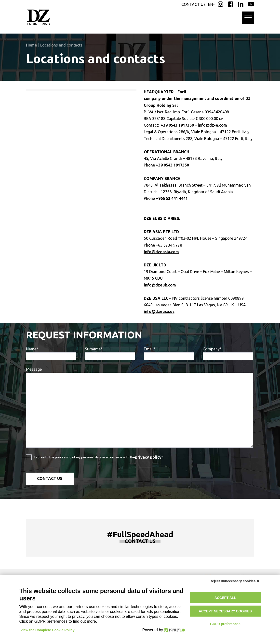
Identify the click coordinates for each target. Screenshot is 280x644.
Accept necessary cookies (225, 611)
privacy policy (148, 457)
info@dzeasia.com (161, 252)
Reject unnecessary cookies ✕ (234, 581)
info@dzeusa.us (159, 311)
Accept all (225, 598)
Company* (228, 353)
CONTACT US (193, 4)
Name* (51, 353)
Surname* (110, 353)
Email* (169, 353)
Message (140, 407)
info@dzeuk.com (160, 285)
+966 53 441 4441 (172, 198)
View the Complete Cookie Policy (48, 630)
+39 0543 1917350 (177, 125)
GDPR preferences (225, 624)
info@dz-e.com (212, 125)
